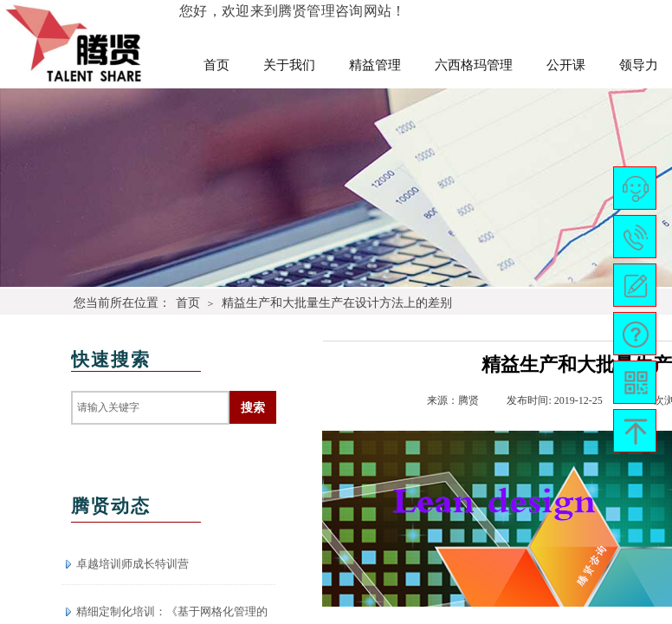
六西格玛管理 (474, 65)
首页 (216, 65)
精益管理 (375, 65)
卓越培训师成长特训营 (132, 564)
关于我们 (289, 65)
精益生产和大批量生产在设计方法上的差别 (337, 302)
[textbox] (150, 408)
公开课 (566, 65)
